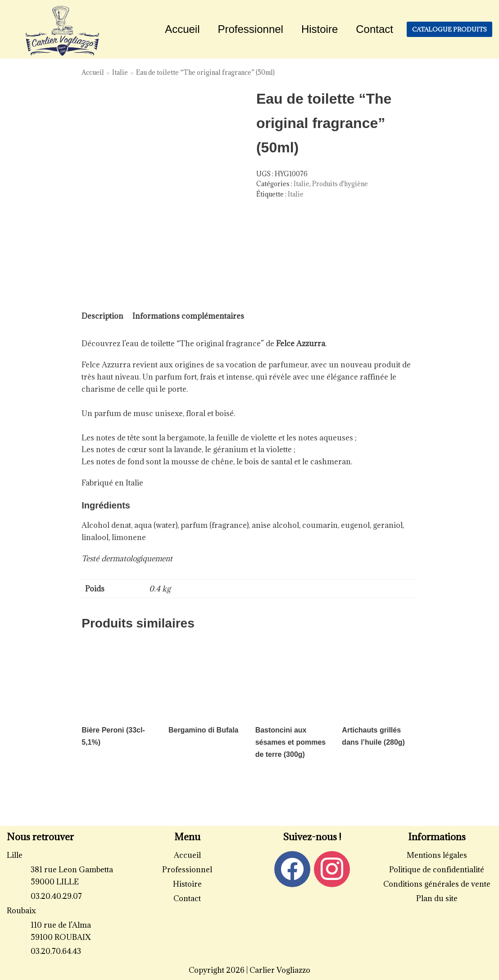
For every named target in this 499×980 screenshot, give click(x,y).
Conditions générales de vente (437, 884)
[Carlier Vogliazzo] (63, 32)
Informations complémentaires (188, 316)
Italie (120, 72)
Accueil (182, 29)
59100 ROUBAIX (61, 937)
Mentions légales (437, 855)
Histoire (320, 29)
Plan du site (437, 898)
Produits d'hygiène (340, 184)
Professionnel (251, 29)
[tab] (102, 316)
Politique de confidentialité (437, 870)
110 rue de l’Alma (61, 925)
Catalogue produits (449, 29)
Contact (374, 29)
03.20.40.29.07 (56, 896)
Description (102, 316)
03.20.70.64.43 (56, 951)
